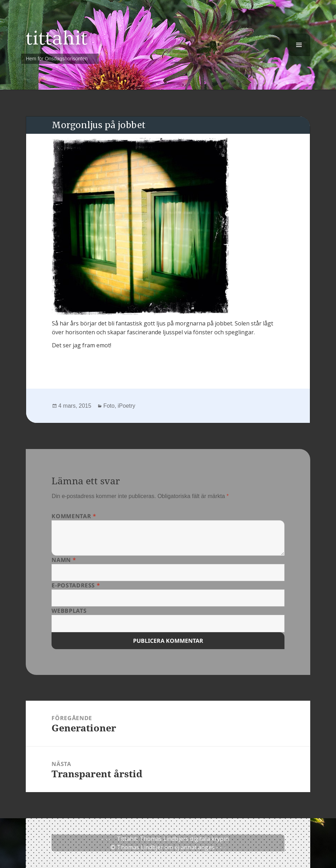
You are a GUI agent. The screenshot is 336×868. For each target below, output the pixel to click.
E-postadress (76, 585)
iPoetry (127, 406)
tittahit (57, 38)
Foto (109, 406)
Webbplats (69, 611)
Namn (64, 560)
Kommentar (74, 516)
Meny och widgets (299, 56)
